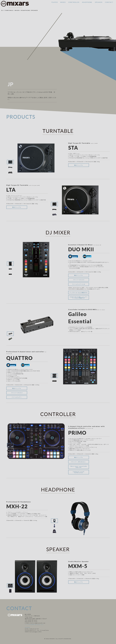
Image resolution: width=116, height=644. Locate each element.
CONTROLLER (74, 2)
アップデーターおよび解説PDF (79, 293)
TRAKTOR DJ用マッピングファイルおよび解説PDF (79, 297)
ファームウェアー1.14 (79, 284)
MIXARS (28, 627)
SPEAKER (99, 2)
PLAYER (55, 2)
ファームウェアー (17, 397)
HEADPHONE (87, 2)
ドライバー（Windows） (79, 462)
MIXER (63, 2)
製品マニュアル (79, 165)
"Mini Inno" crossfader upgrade (79, 467)
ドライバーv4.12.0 (79, 280)
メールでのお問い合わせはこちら (34, 624)
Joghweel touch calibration (79, 472)
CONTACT (109, 2)
